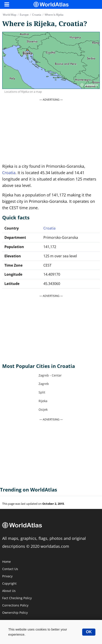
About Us (9, 591)
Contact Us (10, 569)
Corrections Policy (15, 605)
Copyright (9, 584)
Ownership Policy (15, 613)
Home (6, 562)
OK (89, 632)
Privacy (7, 576)
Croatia (9, 173)
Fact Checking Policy (17, 598)
